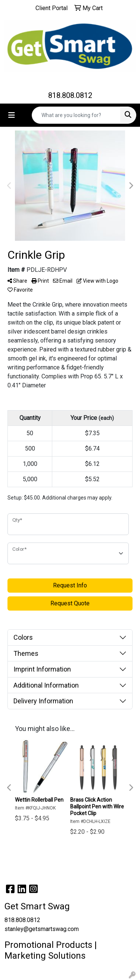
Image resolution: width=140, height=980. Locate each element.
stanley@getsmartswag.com (42, 929)
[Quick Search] (76, 115)
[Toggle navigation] (12, 115)
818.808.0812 (70, 95)
